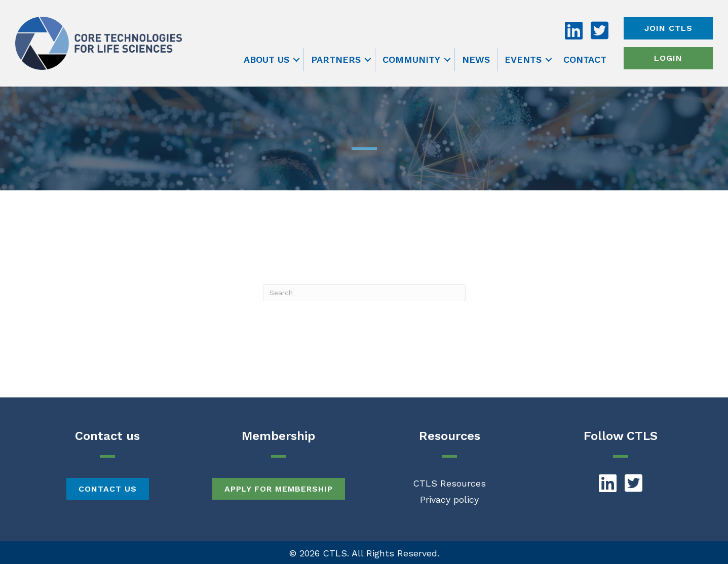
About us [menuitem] (266, 59)
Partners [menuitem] (336, 59)
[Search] (364, 293)
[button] (296, 60)
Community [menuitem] (411, 59)
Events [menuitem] (523, 59)
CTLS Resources (449, 483)
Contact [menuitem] (585, 59)
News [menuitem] (476, 59)
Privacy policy (449, 499)
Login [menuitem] (668, 58)
